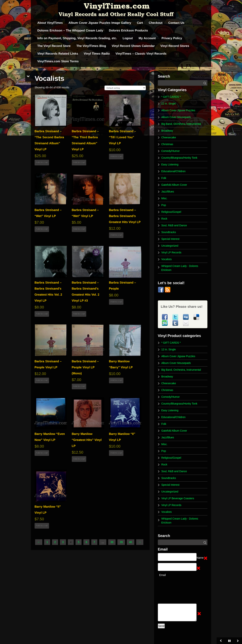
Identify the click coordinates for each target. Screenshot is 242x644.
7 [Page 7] (94, 542)
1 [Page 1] (47, 542)
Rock (164, 219)
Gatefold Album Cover (174, 185)
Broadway (167, 131)
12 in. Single (168, 104)
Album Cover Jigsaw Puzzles (178, 110)
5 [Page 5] (79, 542)
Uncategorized (170, 246)
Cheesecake (169, 137)
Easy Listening (170, 164)
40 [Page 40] (131, 542)
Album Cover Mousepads (176, 117)
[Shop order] (125, 88)
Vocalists (166, 259)
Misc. (164, 198)
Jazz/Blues (168, 192)
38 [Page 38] (112, 542)
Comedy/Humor (170, 151)
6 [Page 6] (86, 542)
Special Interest (170, 239)
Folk (164, 178)
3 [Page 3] (63, 542)
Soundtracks (169, 232)
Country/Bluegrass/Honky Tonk (179, 158)
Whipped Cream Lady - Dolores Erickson (180, 268)
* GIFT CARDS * (171, 97)
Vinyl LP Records (171, 252)
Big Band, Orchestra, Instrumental (181, 124)
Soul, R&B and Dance (174, 225)
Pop (164, 205)
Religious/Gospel (171, 212)
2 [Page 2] (55, 542)
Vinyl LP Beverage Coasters (178, 498)
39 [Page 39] (121, 542)
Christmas (167, 144)
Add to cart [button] (42, 163)
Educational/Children (173, 171)
